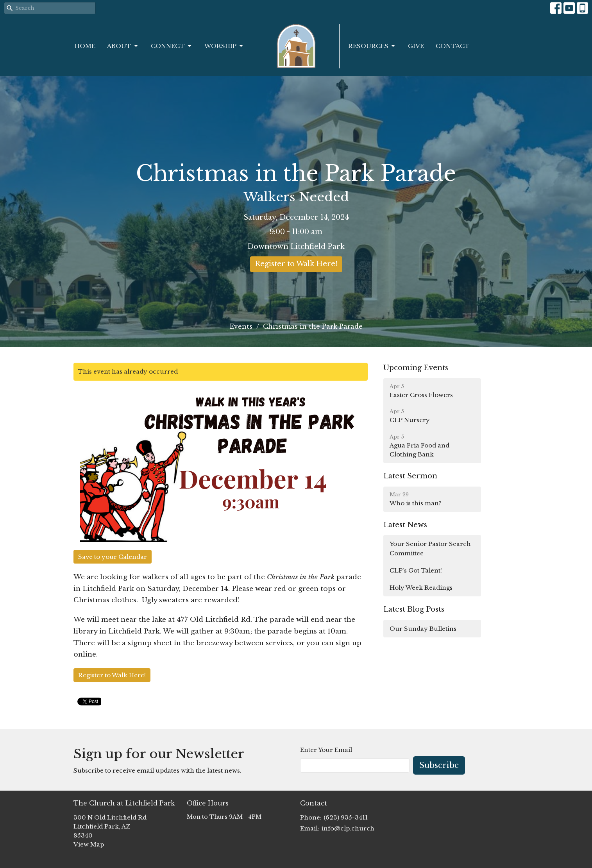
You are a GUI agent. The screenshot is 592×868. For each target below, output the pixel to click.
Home (85, 46)
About (123, 46)
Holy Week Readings (421, 588)
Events (241, 326)
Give (416, 46)
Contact (453, 46)
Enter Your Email (326, 750)
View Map (89, 844)
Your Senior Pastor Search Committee (430, 548)
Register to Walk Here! (296, 264)
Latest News (405, 525)
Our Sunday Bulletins (423, 629)
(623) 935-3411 (346, 817)
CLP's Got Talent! (416, 570)
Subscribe (439, 765)
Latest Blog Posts (414, 609)
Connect (172, 46)
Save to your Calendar (113, 557)
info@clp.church (348, 828)
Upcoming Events (416, 368)
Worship (224, 46)
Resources (372, 46)
